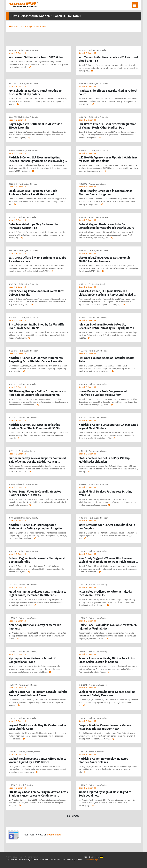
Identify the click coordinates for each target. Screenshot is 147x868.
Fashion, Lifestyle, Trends (29, 752)
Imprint (14, 860)
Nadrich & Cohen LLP (18, 53)
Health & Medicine (96, 752)
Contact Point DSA (57, 860)
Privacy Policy (24, 860)
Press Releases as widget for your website (29, 27)
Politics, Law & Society (28, 50)
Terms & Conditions (40, 860)
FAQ (7, 860)
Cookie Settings (92, 860)
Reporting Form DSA (75, 860)
